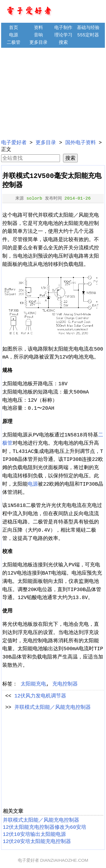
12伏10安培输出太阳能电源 (34, 834)
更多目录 (38, 43)
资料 (38, 28)
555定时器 (88, 35)
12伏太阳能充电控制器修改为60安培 (45, 827)
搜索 (63, 43)
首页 (14, 28)
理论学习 (63, 35)
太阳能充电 (33, 684)
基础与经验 (88, 28)
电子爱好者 (14, 143)
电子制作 (63, 28)
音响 (38, 35)
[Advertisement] (53, 93)
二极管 (14, 43)
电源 (14, 35)
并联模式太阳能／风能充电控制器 (53, 707)
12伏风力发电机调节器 (40, 696)
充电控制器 (65, 684)
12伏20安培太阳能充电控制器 (37, 842)
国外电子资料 (81, 143)
